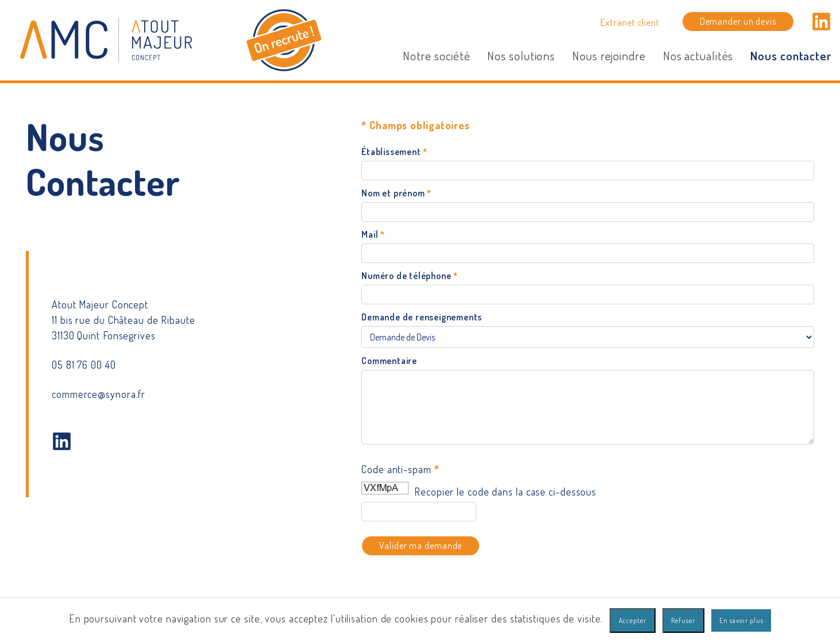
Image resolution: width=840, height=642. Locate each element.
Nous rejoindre (609, 55)
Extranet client (630, 22)
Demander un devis (738, 21)
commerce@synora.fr (99, 394)
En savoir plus (741, 620)
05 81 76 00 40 (84, 365)
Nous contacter (791, 55)
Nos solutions (521, 55)
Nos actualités (698, 55)
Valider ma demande (421, 545)
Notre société (437, 55)
